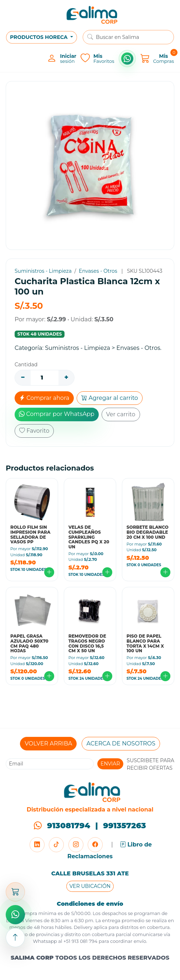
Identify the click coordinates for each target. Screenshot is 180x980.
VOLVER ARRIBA (48, 743)
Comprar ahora (44, 398)
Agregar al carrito (110, 398)
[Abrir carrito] (15, 892)
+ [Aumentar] (66, 377)
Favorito (34, 431)
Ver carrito (121, 414)
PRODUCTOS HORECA (39, 37)
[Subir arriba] (15, 938)
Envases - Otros (98, 271)
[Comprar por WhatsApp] (127, 59)
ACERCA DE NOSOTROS (121, 743)
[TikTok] (56, 845)
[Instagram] (76, 845)
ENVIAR (110, 764)
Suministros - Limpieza (43, 271)
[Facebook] (95, 845)
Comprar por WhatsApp (57, 414)
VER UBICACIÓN (90, 886)
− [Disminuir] (23, 377)
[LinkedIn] (37, 845)
